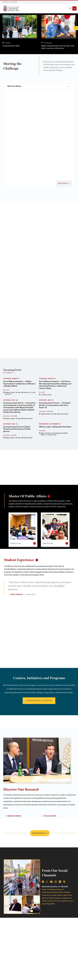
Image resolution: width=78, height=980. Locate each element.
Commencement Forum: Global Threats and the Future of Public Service (17, 429)
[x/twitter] (48, 882)
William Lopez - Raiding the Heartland (55, 427)
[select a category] (38, 86)
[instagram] (57, 882)
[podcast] (65, 882)
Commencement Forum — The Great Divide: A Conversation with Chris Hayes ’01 (55, 405)
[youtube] (52, 882)
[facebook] (44, 882)
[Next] (76, 28)
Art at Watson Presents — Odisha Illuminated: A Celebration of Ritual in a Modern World (19, 384)
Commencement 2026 (11, 46)
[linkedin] (61, 882)
